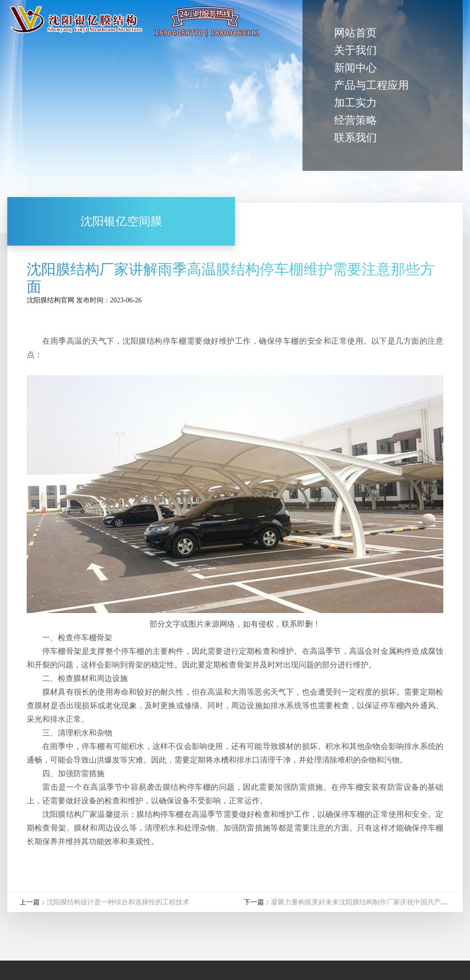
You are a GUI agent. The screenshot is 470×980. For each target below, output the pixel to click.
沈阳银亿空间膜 (121, 221)
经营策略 (355, 120)
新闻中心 (355, 68)
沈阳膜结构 (44, 300)
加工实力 (355, 103)
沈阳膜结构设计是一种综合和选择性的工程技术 (118, 903)
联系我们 (355, 138)
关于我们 (355, 50)
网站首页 (355, 33)
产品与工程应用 (371, 85)
